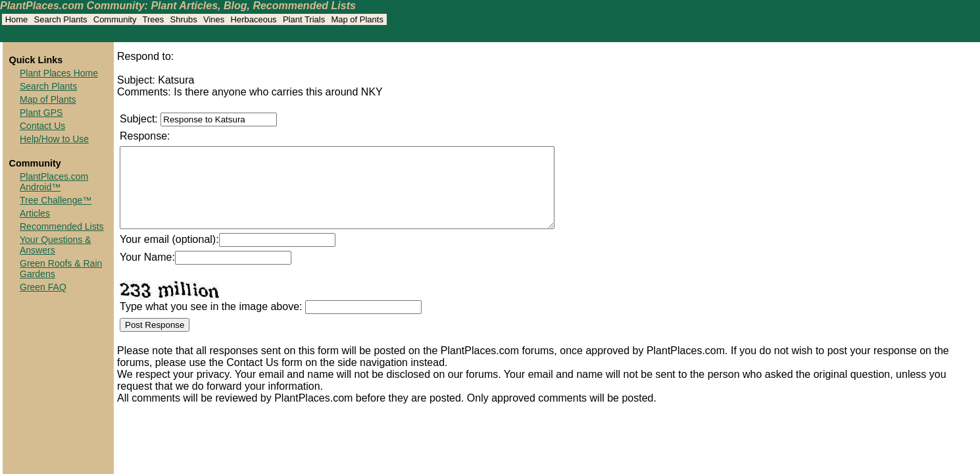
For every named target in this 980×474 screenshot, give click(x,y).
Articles (35, 213)
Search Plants (48, 86)
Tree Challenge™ (56, 200)
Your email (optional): (169, 255)
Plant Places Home (59, 73)
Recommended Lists (62, 226)
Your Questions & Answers (55, 245)
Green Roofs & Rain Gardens (61, 269)
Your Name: (147, 273)
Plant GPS (41, 113)
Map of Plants (48, 99)
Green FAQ (43, 287)
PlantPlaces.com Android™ (54, 182)
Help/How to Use (54, 139)
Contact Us (42, 126)
